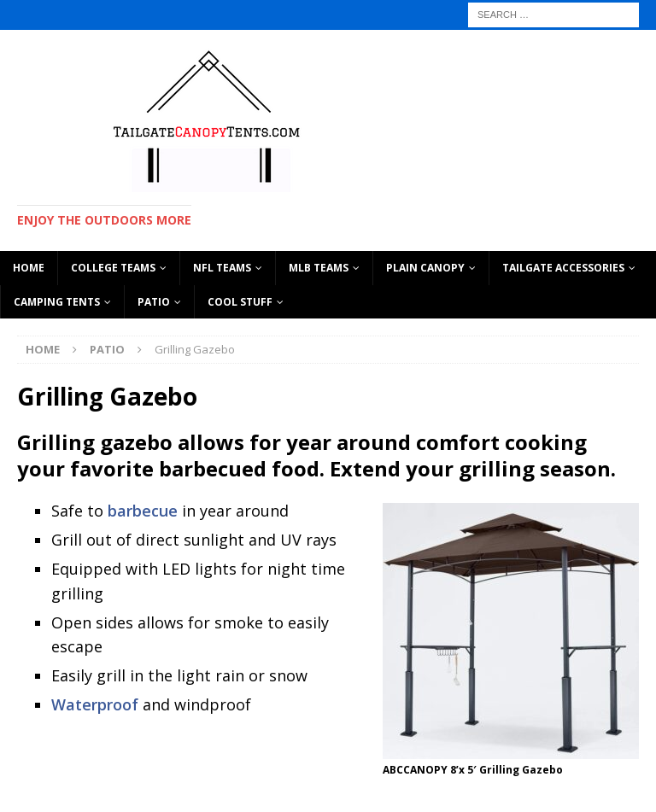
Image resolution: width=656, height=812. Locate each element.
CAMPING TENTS (57, 302)
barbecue (141, 511)
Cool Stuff (240, 302)
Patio (154, 302)
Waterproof (95, 704)
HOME (29, 268)
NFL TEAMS (222, 268)
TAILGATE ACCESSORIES (563, 268)
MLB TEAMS (319, 268)
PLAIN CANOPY (425, 268)
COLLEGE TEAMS (113, 268)
